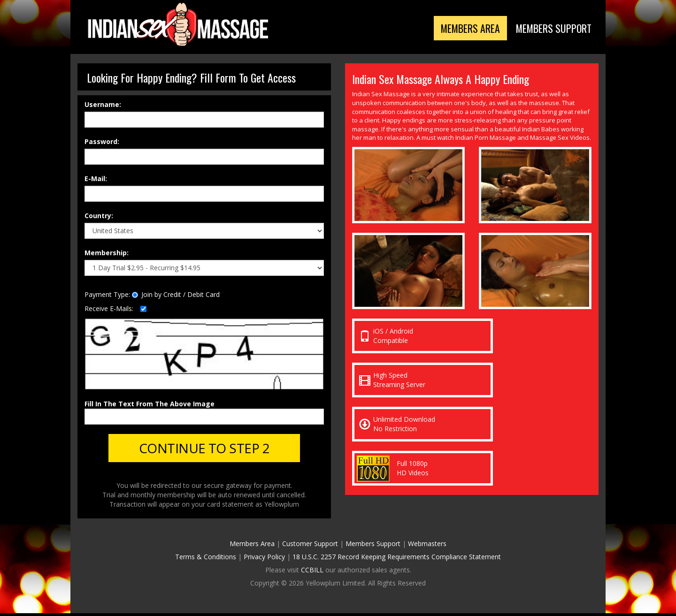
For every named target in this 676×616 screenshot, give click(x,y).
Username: (103, 104)
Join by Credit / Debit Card (176, 294)
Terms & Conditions (206, 559)
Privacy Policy (264, 559)
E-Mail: (96, 179)
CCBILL (312, 573)
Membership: (107, 253)
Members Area (455, 29)
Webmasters (427, 546)
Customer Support (310, 546)
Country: (99, 216)
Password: (102, 141)
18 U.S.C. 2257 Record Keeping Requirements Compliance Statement (397, 559)
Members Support (548, 29)
